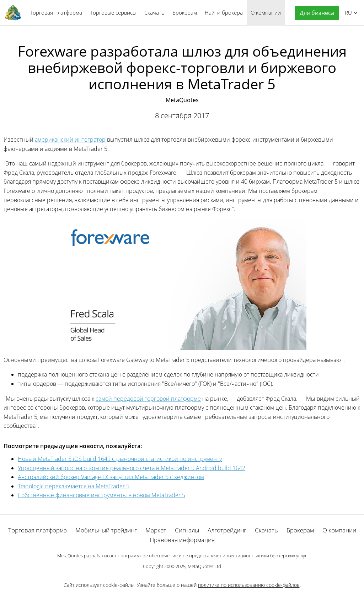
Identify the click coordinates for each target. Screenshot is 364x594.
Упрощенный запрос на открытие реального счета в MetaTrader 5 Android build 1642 (132, 468)
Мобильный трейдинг (106, 530)
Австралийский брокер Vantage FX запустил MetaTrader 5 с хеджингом (111, 477)
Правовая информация (182, 540)
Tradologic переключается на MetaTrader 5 (74, 486)
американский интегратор (70, 140)
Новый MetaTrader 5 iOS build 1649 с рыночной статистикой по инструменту (120, 459)
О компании (266, 12)
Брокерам (185, 12)
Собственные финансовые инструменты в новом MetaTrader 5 (101, 495)
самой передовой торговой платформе (148, 399)
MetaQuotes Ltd (204, 566)
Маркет (156, 530)
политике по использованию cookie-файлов (249, 585)
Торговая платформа (56, 12)
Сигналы (187, 530)
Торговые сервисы (113, 12)
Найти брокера (224, 12)
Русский (347, 12)
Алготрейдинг (227, 530)
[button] (315, 13)
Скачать (154, 12)
